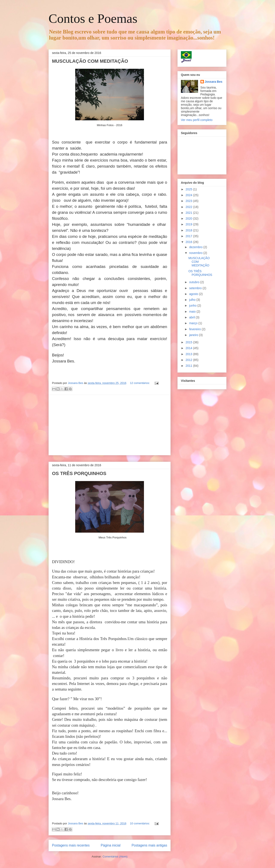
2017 (189, 236)
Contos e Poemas (93, 18)
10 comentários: (140, 823)
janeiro (194, 335)
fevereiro (195, 329)
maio (193, 312)
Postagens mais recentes (71, 845)
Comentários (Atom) (115, 857)
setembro (196, 288)
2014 (189, 348)
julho (193, 300)
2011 (189, 366)
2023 (189, 201)
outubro (195, 282)
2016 (189, 242)
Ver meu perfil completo (197, 120)
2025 (189, 189)
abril (192, 317)
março (194, 323)
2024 (189, 195)
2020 (189, 219)
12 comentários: (140, 383)
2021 (189, 213)
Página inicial (111, 845)
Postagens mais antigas (149, 845)
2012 (189, 360)
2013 (189, 354)
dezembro (196, 247)
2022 (189, 207)
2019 (189, 224)
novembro (196, 253)
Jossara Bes (214, 82)
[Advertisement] (110, 425)
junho (193, 306)
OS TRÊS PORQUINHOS (79, 473)
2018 (189, 230)
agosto (194, 294)
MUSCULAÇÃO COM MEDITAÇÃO (90, 61)
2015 (189, 342)
